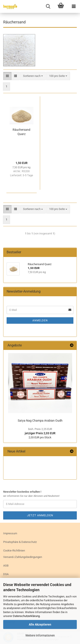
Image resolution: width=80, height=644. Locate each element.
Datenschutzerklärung (26, 616)
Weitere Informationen (40, 635)
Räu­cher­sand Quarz (21, 132)
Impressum (10, 533)
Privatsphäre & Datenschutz (20, 542)
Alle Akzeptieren (40, 624)
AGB (6, 566)
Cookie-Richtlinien (14, 551)
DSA (6, 574)
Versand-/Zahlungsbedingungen (23, 557)
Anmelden (40, 320)
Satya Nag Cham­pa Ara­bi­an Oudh (40, 421)
